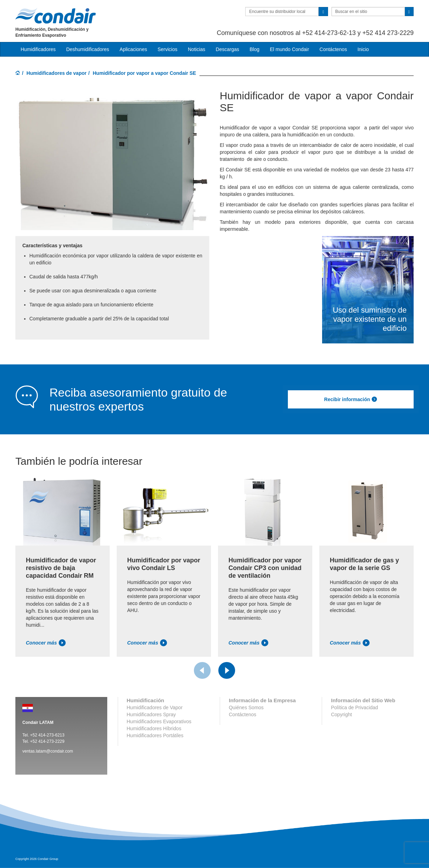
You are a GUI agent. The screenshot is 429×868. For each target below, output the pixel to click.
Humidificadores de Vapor (155, 707)
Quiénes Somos (246, 707)
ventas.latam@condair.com (48, 751)
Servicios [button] (168, 49)
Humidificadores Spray (151, 714)
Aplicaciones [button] (133, 49)
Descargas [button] (228, 49)
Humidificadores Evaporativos (159, 721)
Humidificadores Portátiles (155, 735)
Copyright (341, 714)
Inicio (363, 49)
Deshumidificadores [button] (88, 49)
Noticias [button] (197, 49)
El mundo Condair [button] (289, 49)
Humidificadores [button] (38, 49)
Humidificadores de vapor (57, 73)
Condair (56, 16)
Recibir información (351, 399)
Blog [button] (254, 49)
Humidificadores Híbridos (154, 728)
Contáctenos (333, 49)
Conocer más (46, 643)
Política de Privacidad (354, 707)
